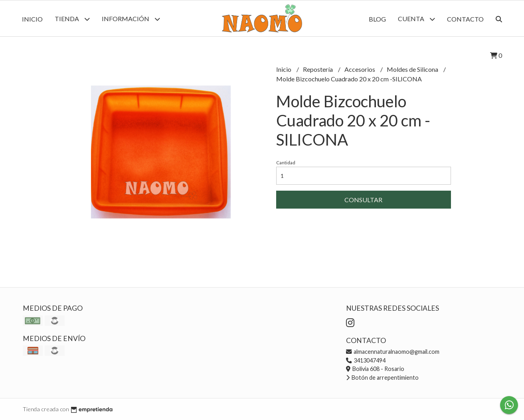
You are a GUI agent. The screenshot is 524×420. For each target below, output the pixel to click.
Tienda (72, 19)
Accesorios (360, 69)
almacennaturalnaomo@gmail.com (393, 352)
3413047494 (366, 360)
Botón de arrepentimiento (382, 378)
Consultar (363, 200)
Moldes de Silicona (413, 69)
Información (131, 19)
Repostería (318, 69)
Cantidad (286, 163)
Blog (377, 19)
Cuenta (416, 19)
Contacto (465, 19)
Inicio (32, 19)
